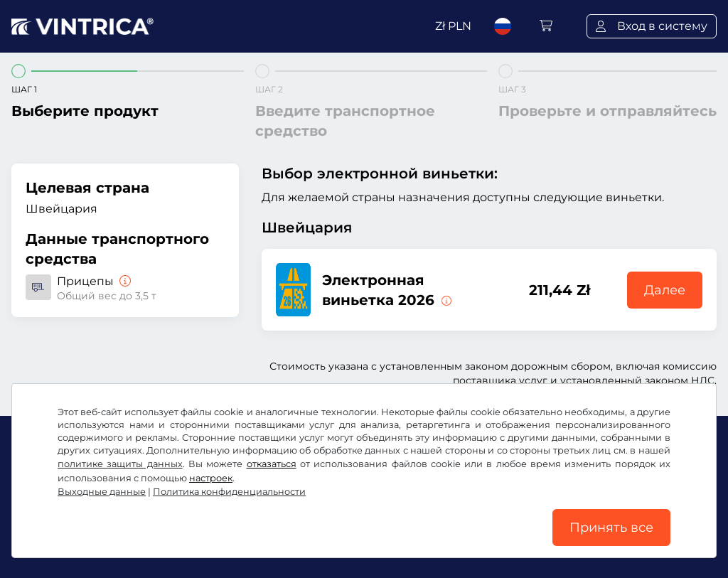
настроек (211, 478)
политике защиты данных (120, 464)
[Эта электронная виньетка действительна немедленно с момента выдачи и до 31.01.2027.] (445, 300)
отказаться (272, 464)
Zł (453, 26)
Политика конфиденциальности (229, 492)
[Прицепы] (124, 281)
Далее (665, 290)
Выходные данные (102, 492)
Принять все (611, 528)
